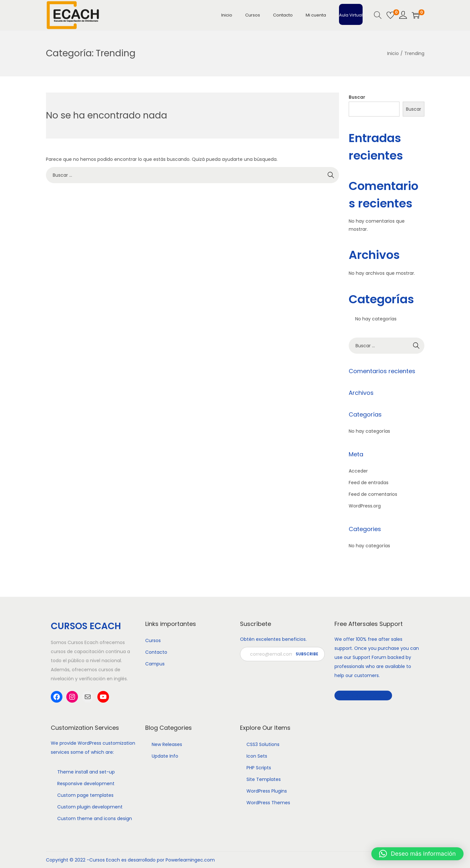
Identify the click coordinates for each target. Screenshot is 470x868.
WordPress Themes (268, 803)
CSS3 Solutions (263, 744)
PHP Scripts (259, 768)
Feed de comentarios (373, 494)
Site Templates (264, 779)
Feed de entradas (369, 483)
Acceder (358, 471)
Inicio (393, 53)
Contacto (156, 652)
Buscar (357, 97)
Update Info (165, 756)
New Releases (167, 744)
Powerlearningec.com (190, 860)
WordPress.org (365, 506)
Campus (155, 664)
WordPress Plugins (267, 791)
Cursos (153, 640)
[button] (417, 854)
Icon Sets (257, 756)
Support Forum (369, 657)
